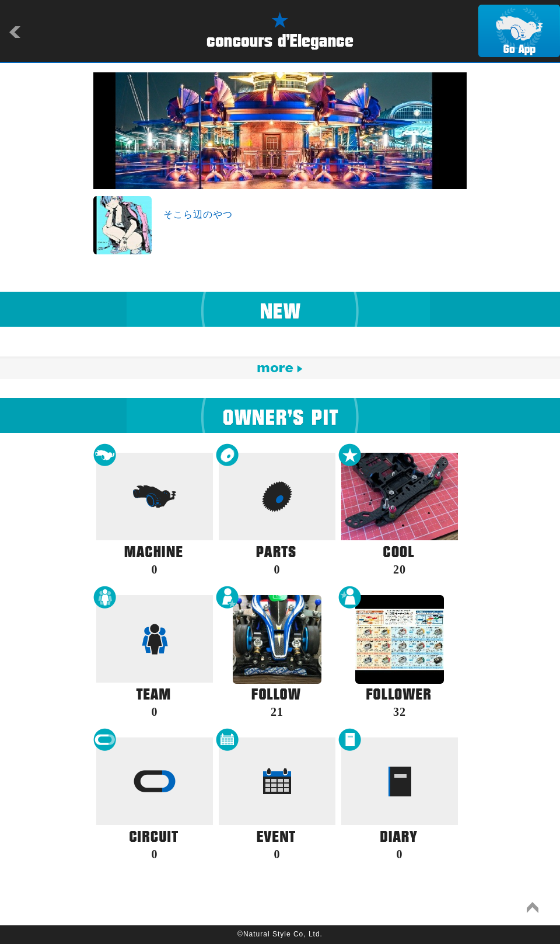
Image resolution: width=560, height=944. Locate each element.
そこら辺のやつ (198, 214)
